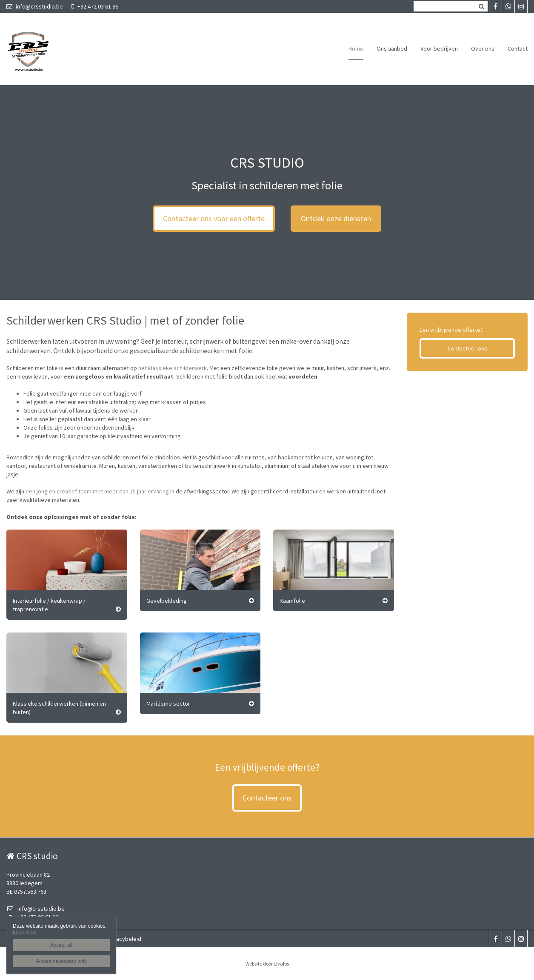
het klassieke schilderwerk (173, 368)
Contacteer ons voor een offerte (214, 218)
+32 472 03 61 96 (95, 6)
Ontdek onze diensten (336, 218)
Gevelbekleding (167, 601)
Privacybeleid (124, 939)
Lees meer (25, 932)
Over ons (483, 48)
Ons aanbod (392, 48)
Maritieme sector (168, 704)
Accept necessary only (61, 961)
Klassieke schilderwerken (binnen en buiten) (59, 708)
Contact (518, 48)
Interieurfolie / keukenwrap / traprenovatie (49, 605)
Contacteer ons (467, 348)
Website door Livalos (267, 964)
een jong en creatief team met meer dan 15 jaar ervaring (97, 491)
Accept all (61, 945)
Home (356, 48)
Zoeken (481, 6)
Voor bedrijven (439, 48)
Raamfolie (292, 601)
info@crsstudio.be (35, 6)
